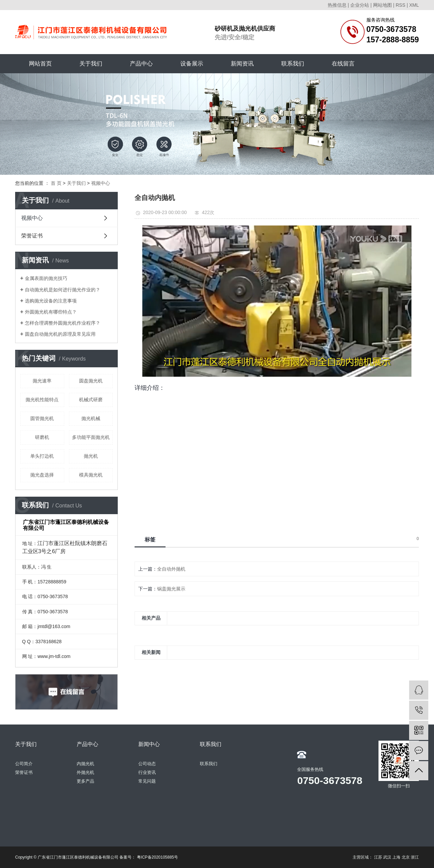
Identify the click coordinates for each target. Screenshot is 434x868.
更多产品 (85, 781)
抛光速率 (42, 381)
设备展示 (192, 64)
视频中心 (101, 183)
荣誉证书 (32, 236)
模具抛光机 (91, 475)
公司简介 (24, 764)
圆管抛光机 (42, 418)
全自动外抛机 (171, 569)
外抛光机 (85, 772)
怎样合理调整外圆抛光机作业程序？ (63, 323)
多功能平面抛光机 (91, 437)
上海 (396, 857)
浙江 (415, 857)
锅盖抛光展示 (171, 589)
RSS (401, 5)
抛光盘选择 (42, 475)
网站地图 (383, 5)
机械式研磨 (91, 400)
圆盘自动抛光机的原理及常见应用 (60, 334)
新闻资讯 (242, 64)
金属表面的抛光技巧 (46, 278)
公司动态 (147, 764)
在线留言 (343, 64)
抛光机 (91, 456)
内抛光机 (85, 764)
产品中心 (141, 64)
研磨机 (42, 437)
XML (414, 5)
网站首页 (40, 64)
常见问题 (147, 781)
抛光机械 (91, 418)
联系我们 (293, 64)
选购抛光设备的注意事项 (51, 301)
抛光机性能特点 (42, 400)
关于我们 (91, 64)
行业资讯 (147, 772)
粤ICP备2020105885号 (158, 857)
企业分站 (360, 5)
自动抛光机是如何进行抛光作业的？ (63, 290)
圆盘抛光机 (91, 381)
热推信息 (337, 5)
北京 (406, 857)
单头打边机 (42, 456)
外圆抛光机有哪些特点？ (51, 312)
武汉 (387, 857)
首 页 (56, 183)
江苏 (378, 857)
